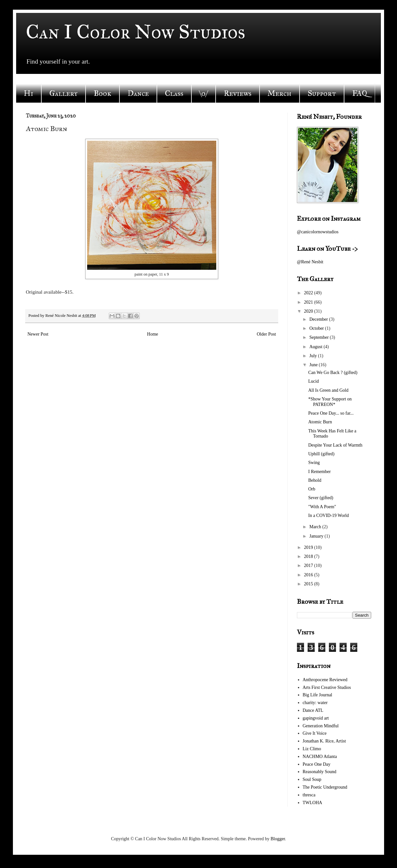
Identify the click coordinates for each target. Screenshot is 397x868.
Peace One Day (317, 764)
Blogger (278, 839)
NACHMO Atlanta (320, 757)
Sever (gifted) (321, 498)
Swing (314, 463)
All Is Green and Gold (328, 390)
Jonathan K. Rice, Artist (324, 741)
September (319, 337)
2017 (309, 565)
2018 (309, 556)
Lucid (314, 381)
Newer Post (38, 334)
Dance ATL (313, 710)
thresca (309, 795)
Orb (312, 489)
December (319, 319)
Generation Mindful (321, 726)
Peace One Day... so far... (331, 413)
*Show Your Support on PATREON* (330, 402)
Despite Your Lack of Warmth (335, 445)
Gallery (63, 93)
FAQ (360, 93)
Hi (29, 93)
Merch (280, 93)
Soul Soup (312, 779)
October (317, 328)
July (314, 356)
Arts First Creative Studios (327, 687)
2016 (309, 575)
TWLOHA (313, 803)
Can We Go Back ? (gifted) (333, 373)
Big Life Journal (318, 695)
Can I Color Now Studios (136, 32)
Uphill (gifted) (321, 454)
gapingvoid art (316, 718)
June (314, 365)
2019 (309, 547)
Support (322, 93)
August (316, 347)
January (317, 536)
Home (153, 334)
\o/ (204, 93)
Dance (138, 93)
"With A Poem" (322, 507)
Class (174, 93)
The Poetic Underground (325, 787)
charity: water (315, 703)
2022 (309, 293)
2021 (309, 302)
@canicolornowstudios (318, 232)
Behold (315, 480)
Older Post (267, 334)
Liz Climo (312, 749)
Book (102, 93)
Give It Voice (315, 733)
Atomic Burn (320, 422)
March (316, 527)
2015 (309, 584)
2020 (309, 311)
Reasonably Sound (320, 772)
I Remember (320, 472)
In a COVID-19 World (329, 515)
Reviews (238, 93)
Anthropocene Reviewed (325, 680)
